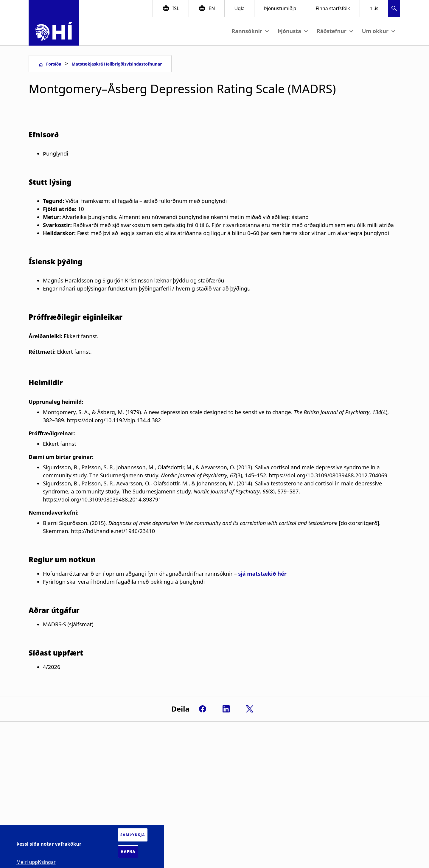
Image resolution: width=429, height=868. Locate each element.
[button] (394, 9)
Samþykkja (133, 835)
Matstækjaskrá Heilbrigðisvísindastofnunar (117, 64)
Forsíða (54, 64)
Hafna (128, 852)
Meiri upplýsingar (36, 862)
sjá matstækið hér (262, 574)
